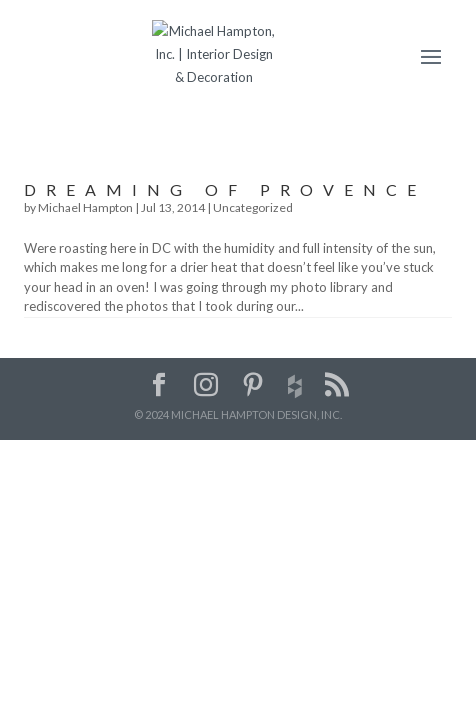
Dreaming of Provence (225, 189)
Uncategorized (253, 207)
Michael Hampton (85, 207)
